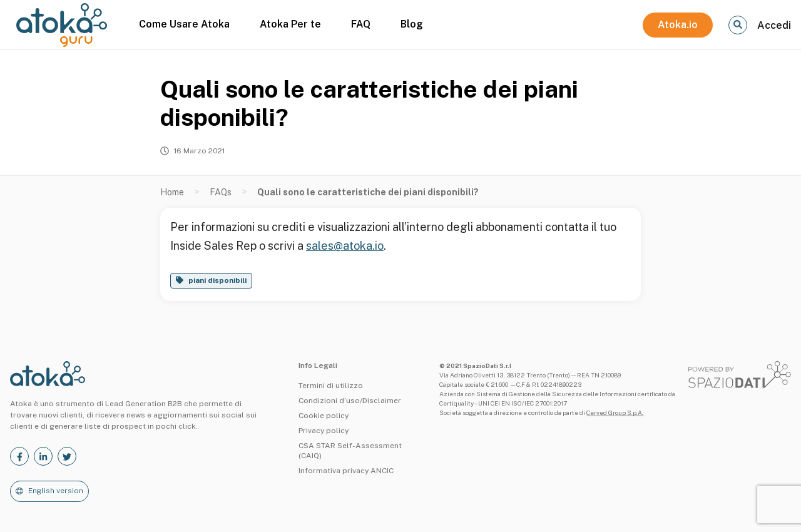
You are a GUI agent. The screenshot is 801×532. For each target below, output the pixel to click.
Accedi (774, 25)
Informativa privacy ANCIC (346, 471)
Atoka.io (678, 25)
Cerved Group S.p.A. (615, 412)
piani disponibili (217, 280)
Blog (412, 24)
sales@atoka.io (345, 246)
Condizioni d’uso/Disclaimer (350, 401)
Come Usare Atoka (184, 24)
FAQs (221, 192)
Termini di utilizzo (331, 386)
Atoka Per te (290, 24)
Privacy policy (324, 431)
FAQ (361, 24)
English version (56, 491)
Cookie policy (324, 416)
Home (172, 192)
